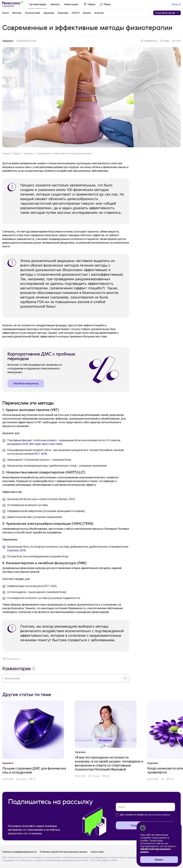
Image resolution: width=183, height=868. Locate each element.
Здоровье (49, 13)
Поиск (107, 4)
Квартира (63, 13)
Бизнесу (55, 4)
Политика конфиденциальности (19, 852)
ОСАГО (76, 13)
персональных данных (159, 815)
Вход (175, 4)
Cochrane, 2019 (16, 550)
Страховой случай (167, 13)
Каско (6, 13)
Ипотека (17, 13)
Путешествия (32, 13)
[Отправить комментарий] (125, 678)
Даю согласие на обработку (145, 815)
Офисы (91, 4)
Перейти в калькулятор (26, 383)
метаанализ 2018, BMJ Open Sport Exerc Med (34, 444)
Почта (121, 807)
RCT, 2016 (41, 454)
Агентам (99, 13)
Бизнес (87, 13)
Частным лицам (37, 4)
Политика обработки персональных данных (64, 852)
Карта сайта (97, 852)
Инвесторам (71, 4)
